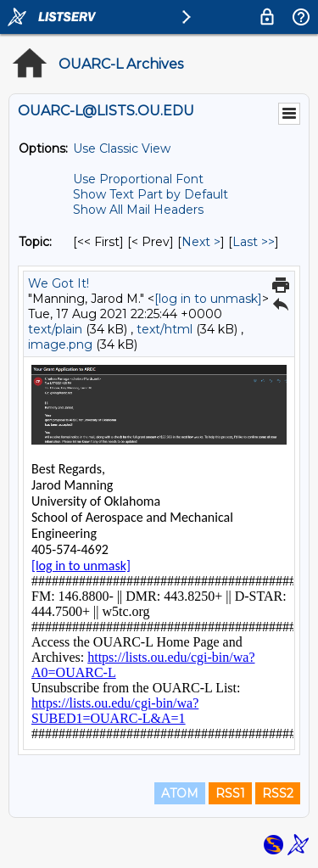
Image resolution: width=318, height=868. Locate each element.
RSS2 (278, 793)
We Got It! (59, 283)
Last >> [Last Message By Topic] (254, 242)
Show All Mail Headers (138, 210)
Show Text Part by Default (151, 194)
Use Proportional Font (138, 179)
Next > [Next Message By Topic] (201, 242)
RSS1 (230, 793)
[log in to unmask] (208, 299)
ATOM (180, 793)
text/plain (55, 329)
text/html (165, 329)
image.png (60, 344)
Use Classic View (122, 148)
